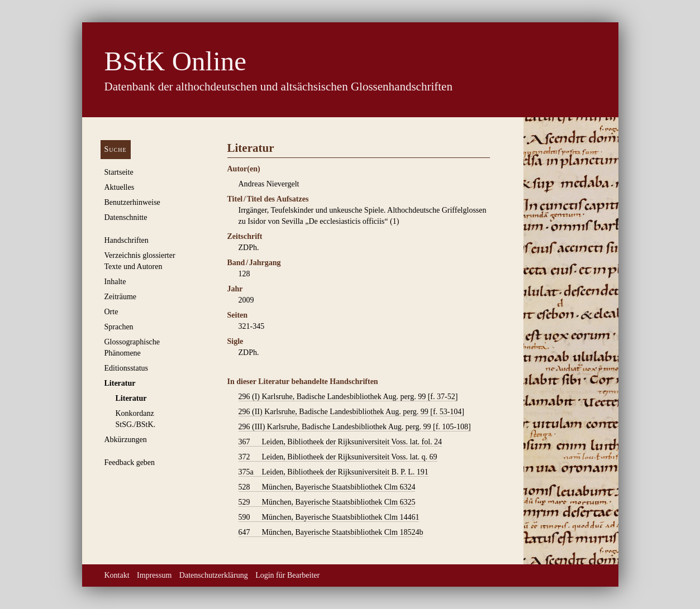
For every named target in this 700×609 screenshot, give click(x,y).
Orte (111, 312)
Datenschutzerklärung (214, 575)
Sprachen (119, 327)
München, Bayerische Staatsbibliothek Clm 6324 (327, 487)
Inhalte (115, 282)
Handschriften (127, 240)
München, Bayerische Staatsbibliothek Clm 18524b (331, 533)
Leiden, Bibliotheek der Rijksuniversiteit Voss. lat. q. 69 (338, 457)
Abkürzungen (126, 440)
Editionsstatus (127, 368)
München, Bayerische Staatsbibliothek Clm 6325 (327, 502)
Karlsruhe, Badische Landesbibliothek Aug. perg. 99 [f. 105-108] (355, 427)
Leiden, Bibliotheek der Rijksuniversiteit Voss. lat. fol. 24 (341, 442)
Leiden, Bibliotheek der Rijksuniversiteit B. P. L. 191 (334, 472)
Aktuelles (120, 187)
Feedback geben (130, 462)
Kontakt (117, 575)
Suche (116, 149)
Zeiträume (121, 297)
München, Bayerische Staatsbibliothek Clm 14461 (329, 517)
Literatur (120, 383)
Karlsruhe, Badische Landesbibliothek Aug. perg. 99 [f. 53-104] (351, 412)
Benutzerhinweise (132, 202)
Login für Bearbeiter (287, 575)
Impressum (154, 575)
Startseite (119, 172)
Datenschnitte (126, 217)
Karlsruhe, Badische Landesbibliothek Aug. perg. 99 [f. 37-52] (348, 397)
